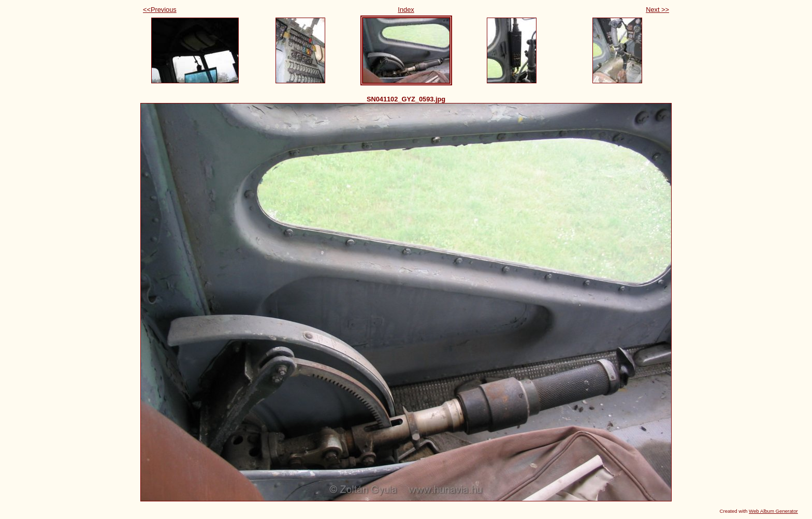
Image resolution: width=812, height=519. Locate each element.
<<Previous (160, 10)
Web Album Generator (773, 511)
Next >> (657, 10)
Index (406, 10)
